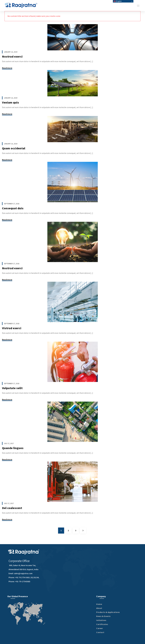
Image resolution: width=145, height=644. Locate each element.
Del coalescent (12, 508)
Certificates (102, 624)
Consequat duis (13, 208)
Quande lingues (13, 448)
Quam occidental (14, 148)
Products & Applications (108, 612)
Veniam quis (10, 102)
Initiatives (101, 620)
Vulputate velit (12, 388)
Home (99, 604)
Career (100, 628)
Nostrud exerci (12, 56)
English (118, 1)
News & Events (103, 616)
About (99, 608)
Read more (7, 68)
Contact (100, 632)
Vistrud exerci (12, 328)
